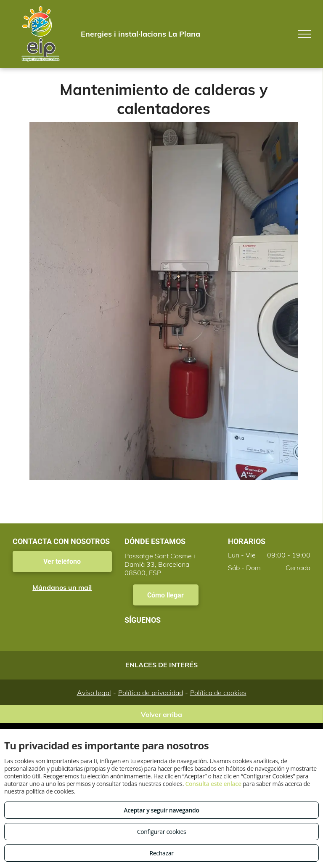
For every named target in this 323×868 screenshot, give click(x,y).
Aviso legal (94, 693)
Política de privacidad (151, 693)
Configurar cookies (162, 832)
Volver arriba (161, 714)
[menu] (304, 34)
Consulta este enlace (213, 784)
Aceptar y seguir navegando (161, 810)
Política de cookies (218, 693)
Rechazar (161, 853)
